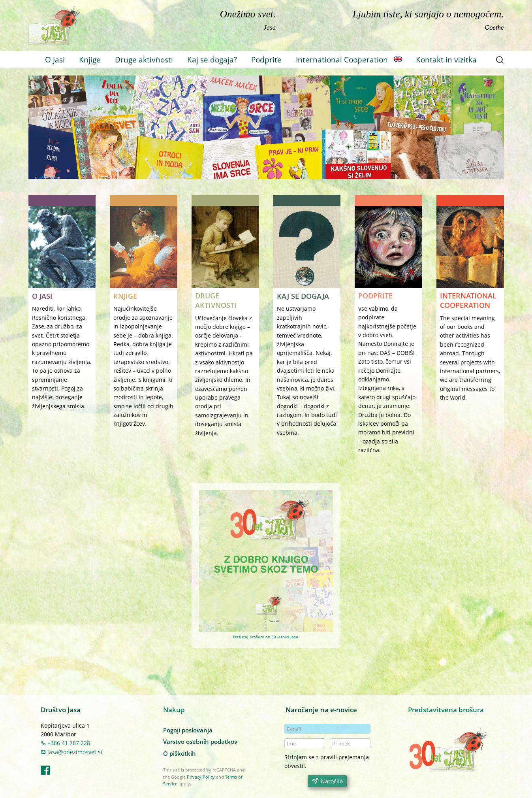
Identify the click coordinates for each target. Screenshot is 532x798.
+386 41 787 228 (65, 743)
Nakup (174, 710)
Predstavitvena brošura (446, 710)
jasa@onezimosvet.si (71, 752)
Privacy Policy (201, 777)
